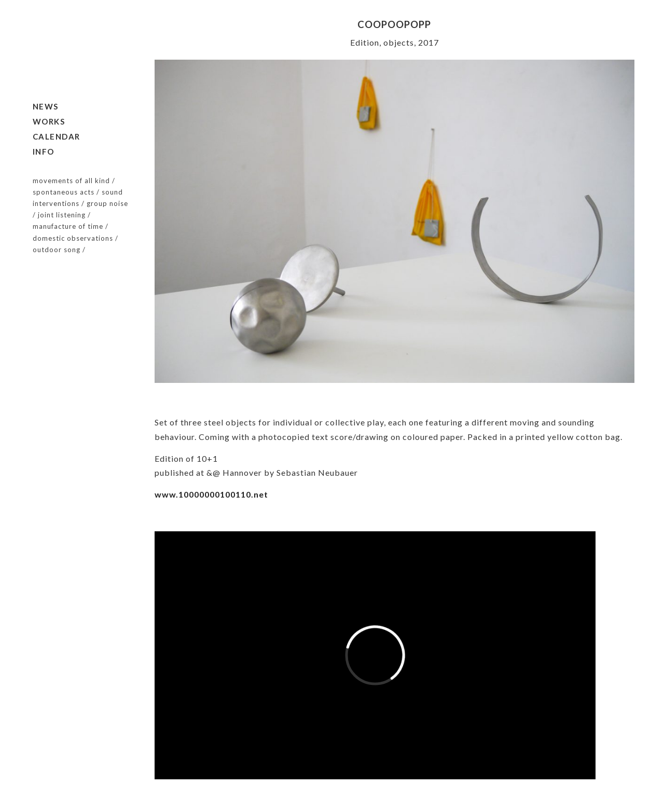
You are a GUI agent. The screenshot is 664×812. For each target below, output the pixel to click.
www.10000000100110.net (211, 494)
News (46, 106)
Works (49, 121)
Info (44, 152)
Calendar (57, 136)
